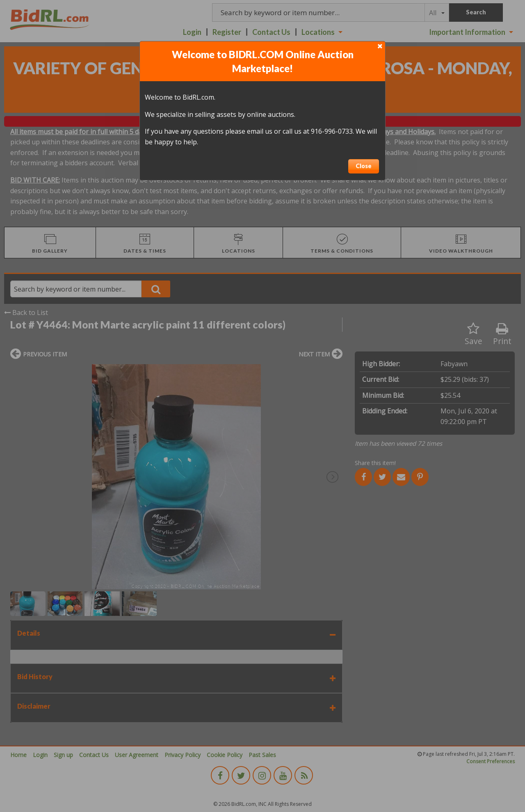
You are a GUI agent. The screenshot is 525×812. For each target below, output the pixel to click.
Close (364, 166)
